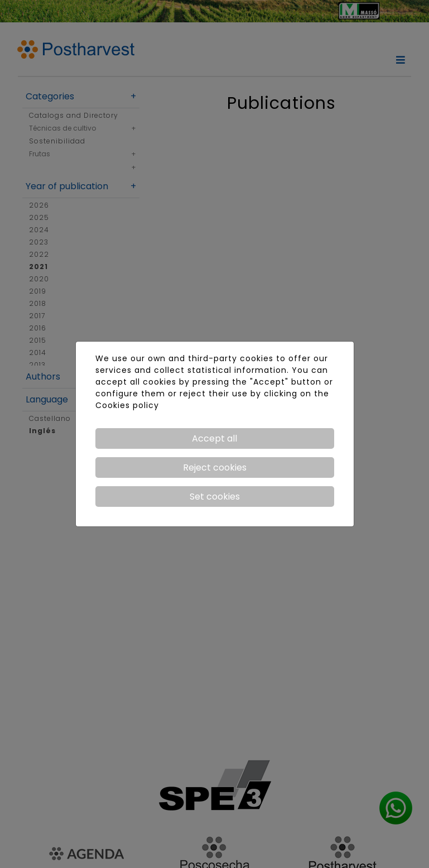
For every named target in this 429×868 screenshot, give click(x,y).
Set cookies (215, 497)
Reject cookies (215, 467)
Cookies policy (127, 405)
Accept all (214, 438)
